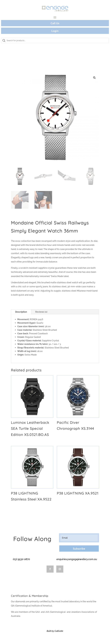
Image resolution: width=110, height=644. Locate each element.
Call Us (55, 23)
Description (21, 312)
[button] (94, 78)
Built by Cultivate (55, 631)
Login (55, 31)
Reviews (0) (41, 312)
